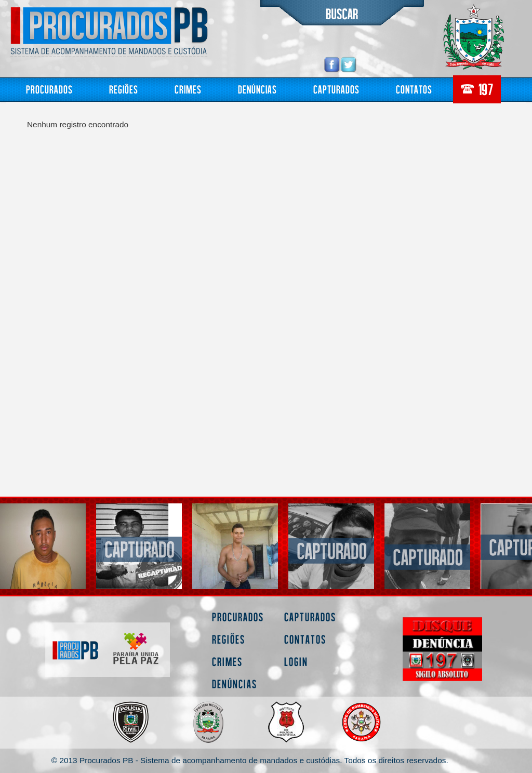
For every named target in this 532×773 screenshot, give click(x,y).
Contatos (414, 89)
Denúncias (257, 89)
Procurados (49, 89)
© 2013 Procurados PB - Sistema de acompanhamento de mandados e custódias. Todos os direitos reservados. (250, 760)
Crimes (188, 89)
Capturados (336, 89)
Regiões (124, 89)
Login (296, 662)
